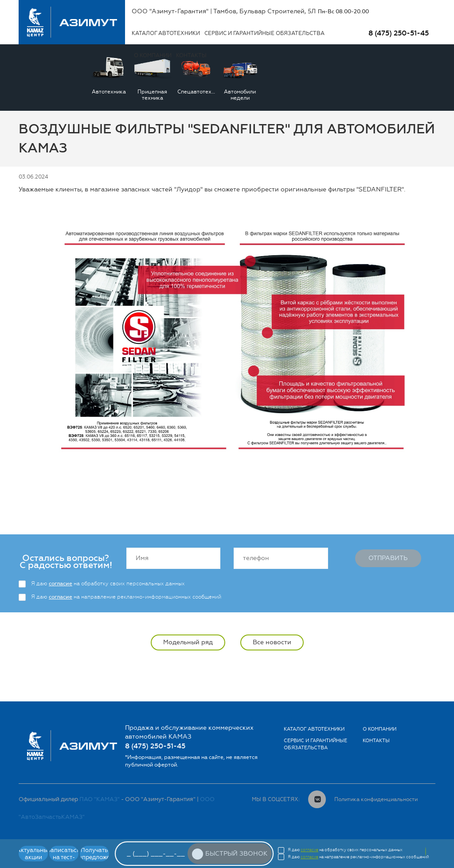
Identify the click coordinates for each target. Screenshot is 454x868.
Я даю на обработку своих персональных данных (108, 584)
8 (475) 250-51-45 (399, 33)
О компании (380, 729)
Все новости (272, 642)
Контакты (376, 741)
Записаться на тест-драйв (64, 854)
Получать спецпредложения (94, 854)
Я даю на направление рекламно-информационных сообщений (126, 597)
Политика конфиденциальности (376, 799)
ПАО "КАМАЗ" (100, 799)
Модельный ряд (188, 642)
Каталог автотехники (166, 33)
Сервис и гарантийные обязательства (264, 33)
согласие (61, 584)
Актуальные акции (33, 854)
